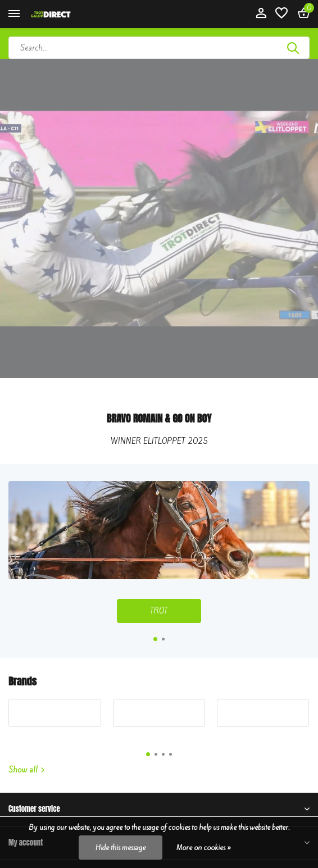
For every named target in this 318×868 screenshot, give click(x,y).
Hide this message (121, 847)
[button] (155, 639)
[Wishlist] (281, 14)
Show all (27, 770)
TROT (159, 611)
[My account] (261, 14)
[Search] (159, 48)
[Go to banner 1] (159, 552)
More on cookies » (204, 847)
